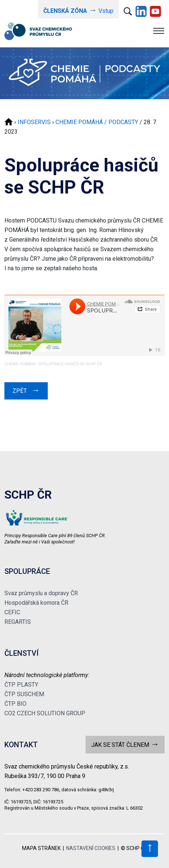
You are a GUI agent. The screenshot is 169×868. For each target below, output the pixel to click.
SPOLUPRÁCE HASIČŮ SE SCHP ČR (70, 364)
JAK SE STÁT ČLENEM (125, 744)
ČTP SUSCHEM (24, 694)
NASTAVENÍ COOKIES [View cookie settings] (91, 848)
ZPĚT (26, 390)
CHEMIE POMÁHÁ (20, 364)
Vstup (78, 10)
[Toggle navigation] (159, 31)
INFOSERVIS (34, 122)
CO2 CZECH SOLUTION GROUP (45, 713)
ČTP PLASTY (21, 685)
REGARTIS (18, 622)
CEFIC (12, 612)
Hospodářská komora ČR (36, 603)
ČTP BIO (15, 704)
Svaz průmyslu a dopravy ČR (41, 593)
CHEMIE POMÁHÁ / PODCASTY (97, 122)
